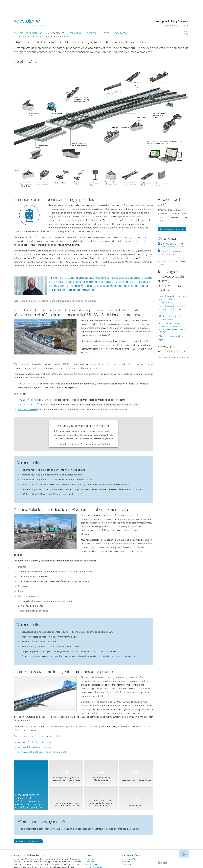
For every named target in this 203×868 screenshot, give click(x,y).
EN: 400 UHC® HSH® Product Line (174, 245)
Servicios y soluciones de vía (174, 357)
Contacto (121, 18)
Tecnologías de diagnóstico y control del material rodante (174, 309)
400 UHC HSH (27, 400)
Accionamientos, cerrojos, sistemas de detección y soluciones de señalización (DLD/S (173, 328)
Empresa (92, 18)
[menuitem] (28, 18)
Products (90, 862)
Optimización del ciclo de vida (173, 263)
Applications (91, 859)
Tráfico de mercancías (58, 27)
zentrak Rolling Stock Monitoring (35, 747)
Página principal (23, 27)
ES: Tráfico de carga (171, 252)
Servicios (75, 18)
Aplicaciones (56, 18)
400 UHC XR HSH (28, 384)
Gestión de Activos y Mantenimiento (170, 318)
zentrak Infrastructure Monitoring (35, 742)
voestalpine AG (172, 11)
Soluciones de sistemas (28, 18)
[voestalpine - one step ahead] (31, 8)
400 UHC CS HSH (28, 405)
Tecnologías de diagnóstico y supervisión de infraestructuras (174, 299)
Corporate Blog (129, 864)
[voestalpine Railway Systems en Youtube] (165, 863)
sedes (106, 18)
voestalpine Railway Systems (29, 855)
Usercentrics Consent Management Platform (89, 444)
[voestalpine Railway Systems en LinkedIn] (160, 863)
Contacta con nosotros (28, 841)
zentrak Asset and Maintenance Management (42, 752)
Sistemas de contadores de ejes (173, 338)
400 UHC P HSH (28, 409)
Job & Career (92, 864)
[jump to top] (184, 854)
